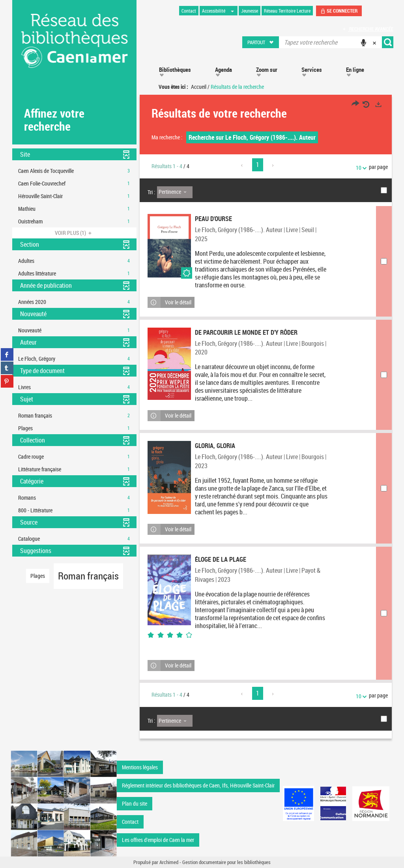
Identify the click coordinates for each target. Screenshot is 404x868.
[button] (261, 42)
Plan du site (135, 803)
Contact (130, 822)
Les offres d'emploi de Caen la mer (158, 840)
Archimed (169, 862)
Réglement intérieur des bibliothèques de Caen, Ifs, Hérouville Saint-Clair (198, 785)
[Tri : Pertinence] (175, 192)
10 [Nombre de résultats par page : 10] (360, 168)
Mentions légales (140, 767)
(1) (74, 233)
